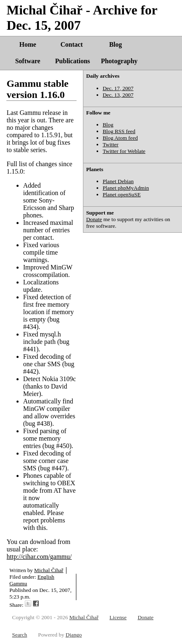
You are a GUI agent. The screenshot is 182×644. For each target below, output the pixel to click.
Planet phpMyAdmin (126, 188)
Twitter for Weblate (124, 151)
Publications (73, 61)
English (46, 577)
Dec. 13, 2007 (118, 95)
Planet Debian (118, 181)
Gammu (18, 583)
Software (28, 61)
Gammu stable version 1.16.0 (38, 89)
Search (19, 635)
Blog (115, 44)
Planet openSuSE (122, 194)
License (118, 617)
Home (28, 44)
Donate (94, 219)
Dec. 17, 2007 (118, 88)
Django (74, 635)
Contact (71, 44)
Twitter (111, 144)
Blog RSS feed (119, 131)
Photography (119, 61)
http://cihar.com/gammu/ (39, 557)
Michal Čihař (49, 570)
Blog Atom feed (120, 138)
